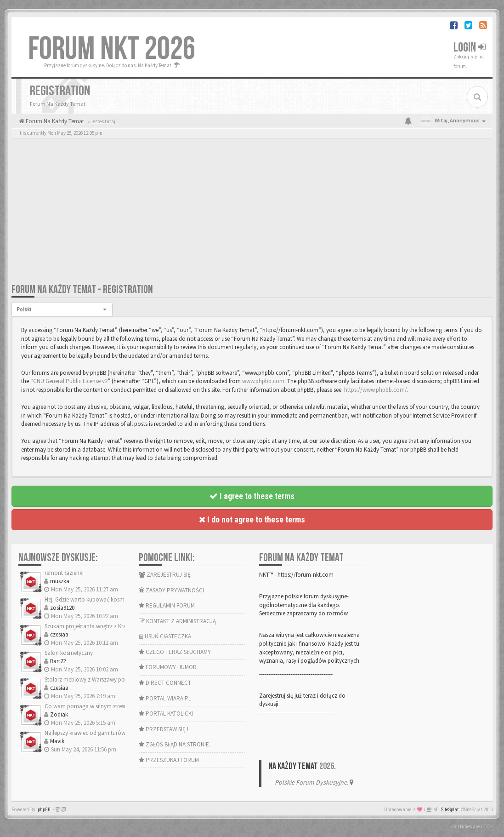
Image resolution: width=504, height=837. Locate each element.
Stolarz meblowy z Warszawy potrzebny (94, 679)
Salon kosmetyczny (69, 653)
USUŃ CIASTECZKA (165, 636)
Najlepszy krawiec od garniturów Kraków (95, 733)
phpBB (44, 810)
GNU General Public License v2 (70, 381)
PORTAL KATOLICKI (166, 714)
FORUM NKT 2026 (112, 49)
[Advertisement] (252, 214)
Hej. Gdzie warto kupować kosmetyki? (92, 599)
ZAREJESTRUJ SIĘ (165, 575)
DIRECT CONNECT (165, 683)
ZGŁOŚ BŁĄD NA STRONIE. (175, 744)
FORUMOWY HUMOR (168, 667)
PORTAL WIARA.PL (165, 698)
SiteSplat (450, 810)
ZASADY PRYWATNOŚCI (171, 590)
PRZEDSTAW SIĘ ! (164, 729)
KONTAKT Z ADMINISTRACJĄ (177, 621)
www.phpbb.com (263, 381)
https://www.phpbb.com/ (376, 390)
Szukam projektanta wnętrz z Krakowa (92, 626)
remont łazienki (64, 573)
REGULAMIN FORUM (167, 605)
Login (470, 48)
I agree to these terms (252, 496)
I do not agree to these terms (252, 519)
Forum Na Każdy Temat (54, 121)
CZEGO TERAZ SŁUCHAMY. (175, 652)
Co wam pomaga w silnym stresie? (88, 706)
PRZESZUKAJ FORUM (169, 760)
